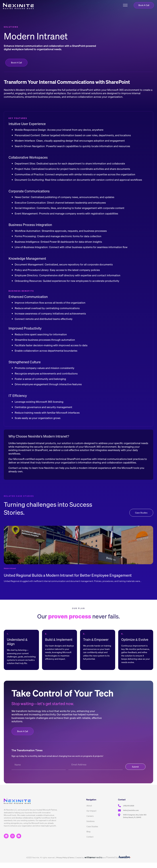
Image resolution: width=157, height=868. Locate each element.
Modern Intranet (10, 574)
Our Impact (91, 816)
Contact (90, 842)
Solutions (90, 827)
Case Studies (92, 832)
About (89, 811)
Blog (88, 837)
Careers (90, 821)
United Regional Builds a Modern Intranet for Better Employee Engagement (70, 580)
